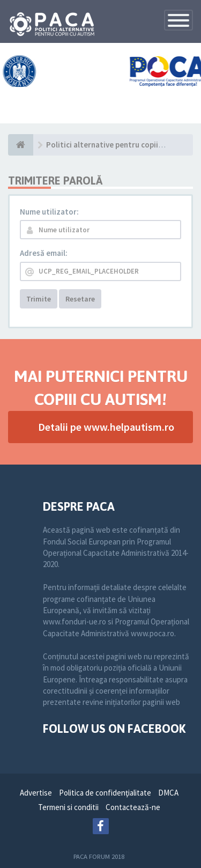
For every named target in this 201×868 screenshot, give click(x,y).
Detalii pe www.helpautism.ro (106, 427)
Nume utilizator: (49, 212)
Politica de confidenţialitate (105, 793)
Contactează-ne (133, 807)
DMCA (168, 793)
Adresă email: (44, 253)
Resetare (80, 299)
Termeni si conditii (68, 807)
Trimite (39, 299)
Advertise (36, 793)
